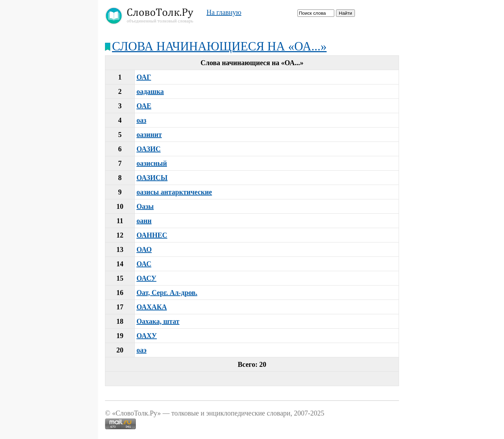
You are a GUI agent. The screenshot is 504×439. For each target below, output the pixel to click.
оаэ (142, 350)
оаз (141, 120)
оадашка (150, 91)
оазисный (152, 163)
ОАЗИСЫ (152, 178)
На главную (224, 12)
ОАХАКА (152, 307)
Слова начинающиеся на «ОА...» (219, 46)
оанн (144, 221)
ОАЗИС (149, 149)
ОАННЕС (152, 235)
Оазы (145, 206)
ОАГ (144, 77)
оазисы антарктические (174, 192)
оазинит (149, 135)
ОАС (144, 264)
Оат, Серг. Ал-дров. (167, 293)
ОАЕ (144, 106)
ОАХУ (147, 336)
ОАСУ (146, 278)
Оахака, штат (158, 321)
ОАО (144, 249)
